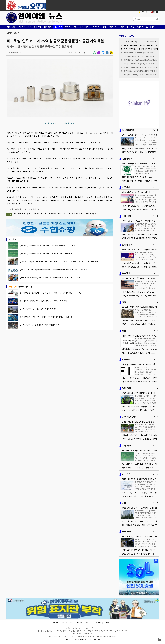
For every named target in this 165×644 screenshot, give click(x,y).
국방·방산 (58, 27)
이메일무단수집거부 (82, 623)
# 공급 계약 (85, 214)
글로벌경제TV (96, 623)
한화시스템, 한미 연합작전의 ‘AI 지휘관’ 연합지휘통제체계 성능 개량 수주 (46, 317)
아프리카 (140, 27)
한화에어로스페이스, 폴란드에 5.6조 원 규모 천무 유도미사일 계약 (43, 301)
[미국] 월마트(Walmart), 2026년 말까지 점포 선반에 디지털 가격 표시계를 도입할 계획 (51, 278)
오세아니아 (150, 27)
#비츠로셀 (17, 214)
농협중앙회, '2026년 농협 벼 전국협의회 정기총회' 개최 (140, 53)
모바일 (107, 623)
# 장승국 (25, 214)
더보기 (155, 130)
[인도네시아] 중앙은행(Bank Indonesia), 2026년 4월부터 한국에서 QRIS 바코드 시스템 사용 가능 (55, 270)
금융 (30, 27)
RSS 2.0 (155, 12)
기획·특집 (11, 27)
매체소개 (55, 623)
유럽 (104, 27)
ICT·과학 (48, 27)
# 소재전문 (53, 214)
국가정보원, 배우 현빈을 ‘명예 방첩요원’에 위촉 (139, 550)
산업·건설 (38, 27)
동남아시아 (113, 27)
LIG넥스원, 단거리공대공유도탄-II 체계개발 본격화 (38, 309)
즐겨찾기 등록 (144, 12)
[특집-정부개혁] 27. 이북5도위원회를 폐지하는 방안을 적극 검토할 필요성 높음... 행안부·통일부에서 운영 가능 (59, 262)
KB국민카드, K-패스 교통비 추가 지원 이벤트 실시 (140, 525)
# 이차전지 (44, 214)
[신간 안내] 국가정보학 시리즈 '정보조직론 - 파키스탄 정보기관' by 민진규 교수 (48, 245)
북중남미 (96, 27)
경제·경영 (21, 27)
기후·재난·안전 (71, 27)
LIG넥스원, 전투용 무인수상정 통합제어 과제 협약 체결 (39, 325)
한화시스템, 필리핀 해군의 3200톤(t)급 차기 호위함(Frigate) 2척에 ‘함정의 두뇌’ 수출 (51, 293)
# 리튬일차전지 (34, 214)
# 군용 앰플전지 (75, 214)
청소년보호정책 (67, 623)
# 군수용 (93, 214)
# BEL (66, 214)
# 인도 (60, 214)
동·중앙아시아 (85, 27)
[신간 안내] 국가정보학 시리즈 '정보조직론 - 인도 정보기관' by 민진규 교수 (47, 254)
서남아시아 (124, 27)
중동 (132, 27)
